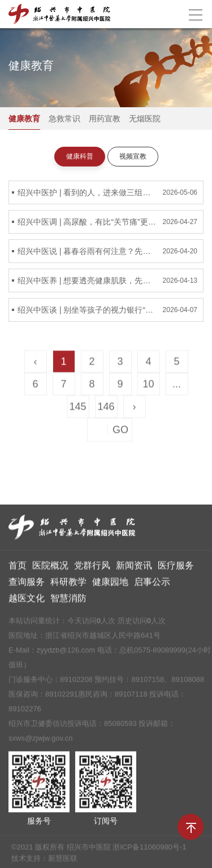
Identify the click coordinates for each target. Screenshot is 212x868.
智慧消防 (68, 602)
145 (77, 409)
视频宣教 (133, 157)
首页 (18, 569)
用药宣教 (105, 119)
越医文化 (27, 602)
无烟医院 (145, 119)
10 (148, 386)
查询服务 (27, 586)
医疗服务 (176, 569)
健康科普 (80, 157)
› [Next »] (135, 409)
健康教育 (24, 119)
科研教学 (68, 586)
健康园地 (110, 586)
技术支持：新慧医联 (44, 862)
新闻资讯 (134, 569)
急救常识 (64, 119)
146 (106, 409)
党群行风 (92, 569)
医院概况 (50, 569)
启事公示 (152, 586)
